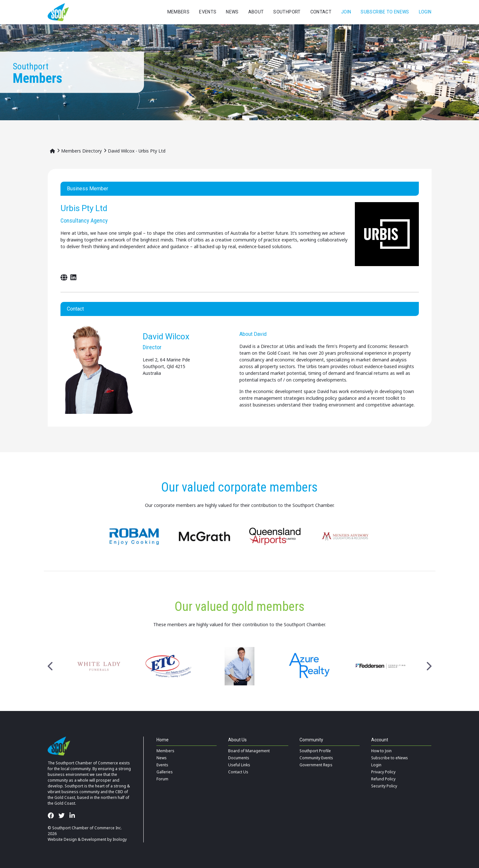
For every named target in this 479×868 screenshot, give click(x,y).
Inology (120, 839)
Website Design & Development (77, 839)
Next (429, 666)
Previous (51, 666)
